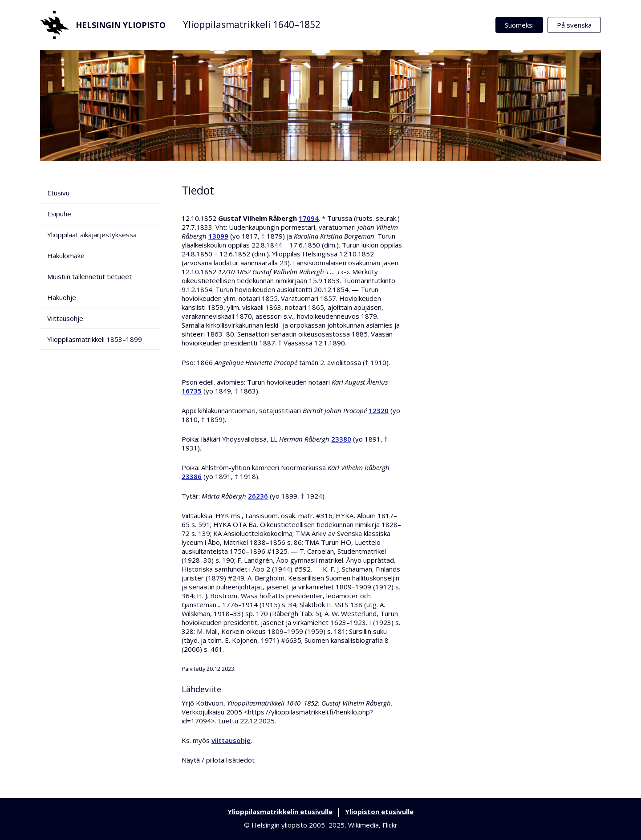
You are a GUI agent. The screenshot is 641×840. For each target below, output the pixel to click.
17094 (309, 218)
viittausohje (231, 740)
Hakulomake (66, 256)
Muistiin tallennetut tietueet (89, 276)
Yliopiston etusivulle (379, 812)
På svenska (574, 25)
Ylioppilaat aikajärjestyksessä (92, 235)
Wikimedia (363, 825)
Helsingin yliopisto (103, 25)
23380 (341, 439)
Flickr (390, 825)
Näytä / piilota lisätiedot (218, 760)
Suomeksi (519, 25)
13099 (218, 236)
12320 (379, 410)
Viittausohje (65, 318)
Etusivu (58, 193)
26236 (258, 496)
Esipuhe (59, 214)
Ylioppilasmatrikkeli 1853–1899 (95, 339)
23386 (192, 476)
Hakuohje (62, 297)
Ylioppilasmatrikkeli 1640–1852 (252, 24)
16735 (192, 391)
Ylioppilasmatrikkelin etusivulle (280, 812)
